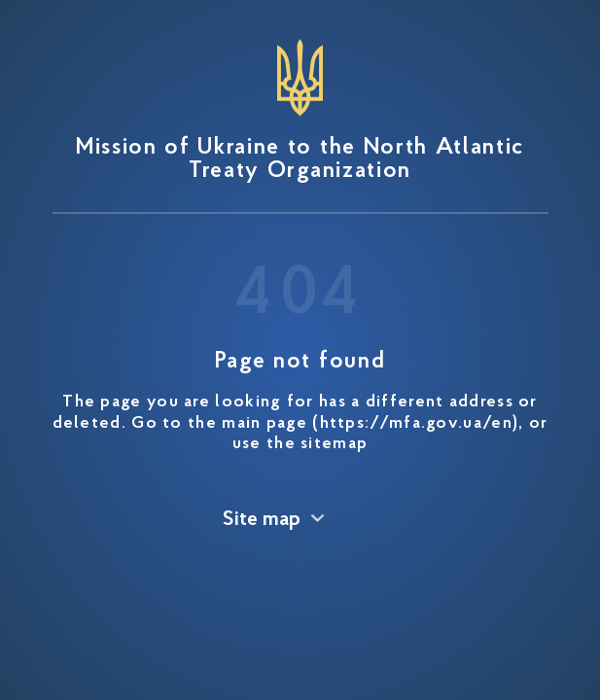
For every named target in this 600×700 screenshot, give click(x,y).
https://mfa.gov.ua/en (416, 424)
